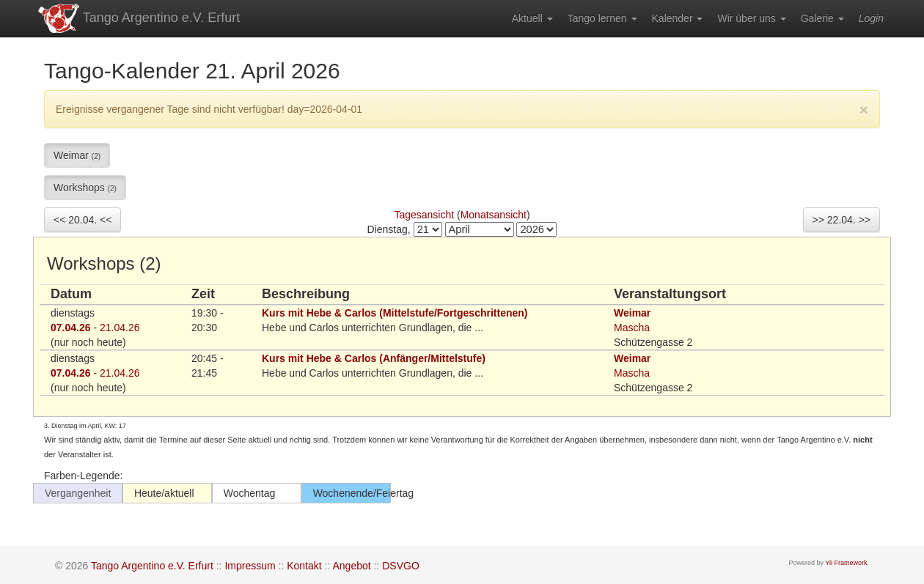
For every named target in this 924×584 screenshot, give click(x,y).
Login (871, 18)
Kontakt (304, 566)
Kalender (678, 18)
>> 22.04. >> (841, 220)
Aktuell (532, 18)
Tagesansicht (424, 215)
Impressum (250, 566)
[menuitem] (532, 18)
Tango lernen (602, 18)
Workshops (85, 188)
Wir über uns (751, 18)
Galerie (822, 18)
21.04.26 (120, 328)
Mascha (632, 328)
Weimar (77, 155)
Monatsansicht (494, 215)
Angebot (351, 566)
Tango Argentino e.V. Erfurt (138, 18)
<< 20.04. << (82, 220)
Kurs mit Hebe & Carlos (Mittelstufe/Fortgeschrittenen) (395, 313)
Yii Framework (846, 563)
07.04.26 (71, 328)
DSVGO (401, 566)
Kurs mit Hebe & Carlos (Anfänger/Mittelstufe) (374, 358)
